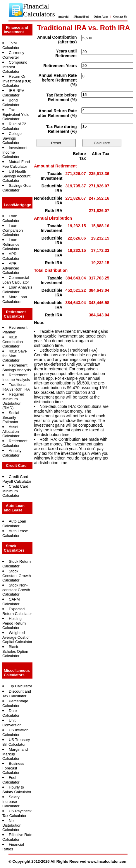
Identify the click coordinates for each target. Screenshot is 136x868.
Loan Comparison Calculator (13, 230)
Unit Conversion (12, 723)
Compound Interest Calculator (15, 67)
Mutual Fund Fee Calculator (16, 164)
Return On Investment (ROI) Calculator (17, 81)
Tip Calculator (20, 686)
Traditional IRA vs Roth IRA (16, 387)
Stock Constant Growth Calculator (17, 576)
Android (63, 17)
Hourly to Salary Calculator (17, 790)
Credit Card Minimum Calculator (15, 491)
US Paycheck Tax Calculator (17, 813)
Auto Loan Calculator (14, 524)
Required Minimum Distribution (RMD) (13, 401)
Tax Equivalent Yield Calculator (16, 114)
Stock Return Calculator (17, 564)
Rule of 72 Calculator (14, 126)
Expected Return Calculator (17, 611)
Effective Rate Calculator (17, 837)
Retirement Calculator (15, 443)
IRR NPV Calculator (13, 93)
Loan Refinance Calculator (11, 244)
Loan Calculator (11, 218)
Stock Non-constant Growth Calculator (16, 590)
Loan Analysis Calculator (17, 290)
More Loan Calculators (15, 299)
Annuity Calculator (12, 453)
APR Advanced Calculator (11, 268)
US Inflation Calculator (15, 732)
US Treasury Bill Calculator (16, 742)
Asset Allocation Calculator (11, 431)
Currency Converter (13, 55)
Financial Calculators (39, 10)
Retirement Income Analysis (16, 377)
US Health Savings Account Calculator (16, 176)
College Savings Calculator (12, 138)
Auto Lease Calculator (15, 533)
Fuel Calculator (11, 780)
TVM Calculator (11, 45)
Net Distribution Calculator (12, 825)
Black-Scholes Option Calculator (15, 651)
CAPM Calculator (11, 602)
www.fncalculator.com (107, 861)
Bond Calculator (11, 102)
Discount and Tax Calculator (17, 694)
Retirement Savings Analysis (17, 368)
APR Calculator (11, 256)
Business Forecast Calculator (13, 768)
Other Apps (101, 17)
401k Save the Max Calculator (14, 356)
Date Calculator (11, 713)
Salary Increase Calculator (11, 801)
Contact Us (120, 17)
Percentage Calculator (15, 703)
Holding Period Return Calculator (14, 623)
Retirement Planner (15, 330)
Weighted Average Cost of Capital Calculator (17, 637)
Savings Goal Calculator (17, 188)
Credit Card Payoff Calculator (17, 479)
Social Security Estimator (11, 417)
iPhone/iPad (81, 17)
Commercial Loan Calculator (16, 280)
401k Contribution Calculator (13, 342)
